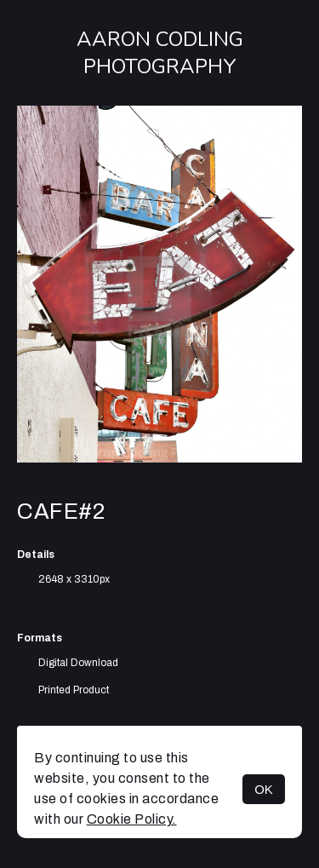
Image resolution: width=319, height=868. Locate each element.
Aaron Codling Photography (160, 53)
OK (264, 789)
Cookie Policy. (132, 819)
